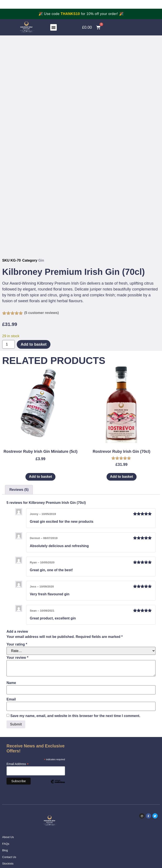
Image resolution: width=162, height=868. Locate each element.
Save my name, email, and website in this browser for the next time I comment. (75, 716)
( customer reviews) (41, 313)
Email (11, 699)
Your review (17, 658)
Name (11, 683)
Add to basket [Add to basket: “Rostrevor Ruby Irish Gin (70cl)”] (122, 477)
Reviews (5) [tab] (19, 490)
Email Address (18, 764)
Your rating (17, 644)
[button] (53, 27)
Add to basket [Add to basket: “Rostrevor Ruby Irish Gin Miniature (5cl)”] (40, 477)
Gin (41, 260)
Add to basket (34, 344)
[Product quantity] (8, 344)
